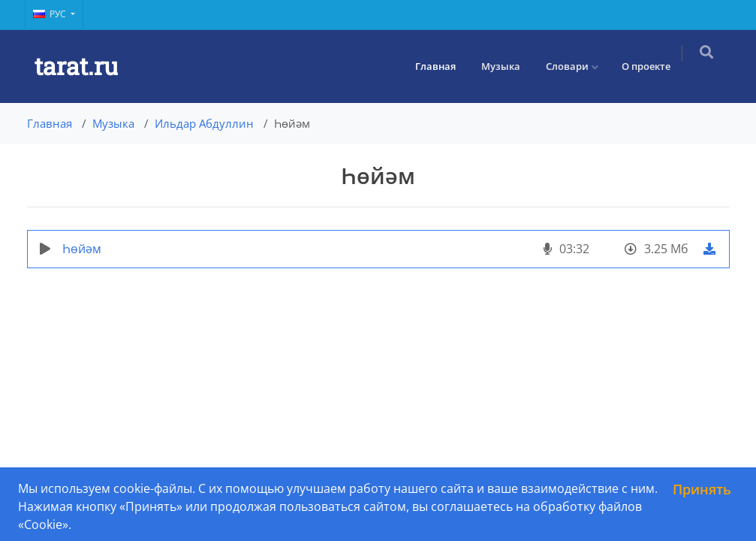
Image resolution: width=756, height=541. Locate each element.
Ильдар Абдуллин (204, 123)
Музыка (510, 66)
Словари (576, 66)
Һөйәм (82, 249)
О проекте (655, 66)
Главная (444, 66)
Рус (51, 14)
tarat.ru (76, 66)
